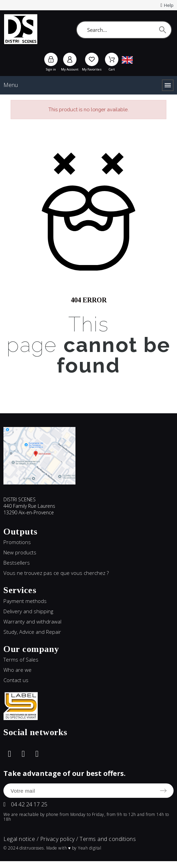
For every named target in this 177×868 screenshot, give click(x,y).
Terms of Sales (21, 659)
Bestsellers (17, 563)
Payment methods (25, 601)
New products (20, 552)
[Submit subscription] (163, 791)
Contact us (16, 680)
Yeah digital (90, 848)
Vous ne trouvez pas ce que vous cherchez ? (56, 573)
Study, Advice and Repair (32, 632)
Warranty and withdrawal (32, 621)
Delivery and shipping (28, 611)
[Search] (124, 30)
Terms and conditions (108, 839)
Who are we (17, 670)
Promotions (17, 542)
